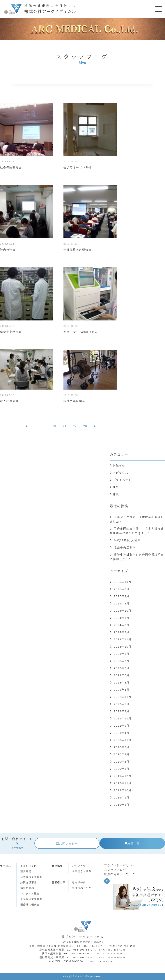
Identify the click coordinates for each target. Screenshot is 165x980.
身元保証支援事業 (31, 899)
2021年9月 (122, 726)
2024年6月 (122, 618)
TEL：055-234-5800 (69, 961)
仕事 (116, 487)
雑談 (116, 494)
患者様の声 (59, 882)
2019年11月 (123, 783)
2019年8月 (122, 805)
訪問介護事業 (29, 882)
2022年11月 (123, 697)
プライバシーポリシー (120, 865)
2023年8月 (122, 654)
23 (85, 426)
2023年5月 (122, 675)
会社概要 (57, 866)
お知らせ (119, 465)
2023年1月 (121, 690)
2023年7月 (122, 661)
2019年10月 (123, 790)
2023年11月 (123, 639)
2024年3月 (122, 625)
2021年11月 (123, 718)
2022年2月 (122, 711)
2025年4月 (122, 596)
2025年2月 (122, 603)
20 (54, 426)
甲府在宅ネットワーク (120, 874)
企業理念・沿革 (82, 871)
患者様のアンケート (85, 888)
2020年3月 (122, 762)
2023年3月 (122, 682)
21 (65, 426)
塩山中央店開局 (125, 547)
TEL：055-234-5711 (89, 946)
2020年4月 (122, 754)
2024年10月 (123, 611)
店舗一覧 (132, 843)
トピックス (121, 473)
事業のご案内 (29, 866)
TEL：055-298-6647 (79, 950)
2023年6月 (122, 668)
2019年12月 (123, 776)
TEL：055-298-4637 (79, 957)
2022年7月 (122, 704)
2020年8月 (122, 747)
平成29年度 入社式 (127, 540)
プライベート (122, 480)
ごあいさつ (79, 866)
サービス (6, 866)
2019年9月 (122, 797)
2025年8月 (122, 589)
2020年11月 (123, 740)
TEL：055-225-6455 (76, 954)
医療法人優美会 (30, 905)
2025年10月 (123, 582)
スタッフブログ (115, 870)
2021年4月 (122, 733)
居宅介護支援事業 (31, 877)
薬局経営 (26, 871)
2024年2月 (122, 632)
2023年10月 (123, 647)
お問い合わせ (67, 844)
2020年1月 (122, 769)
